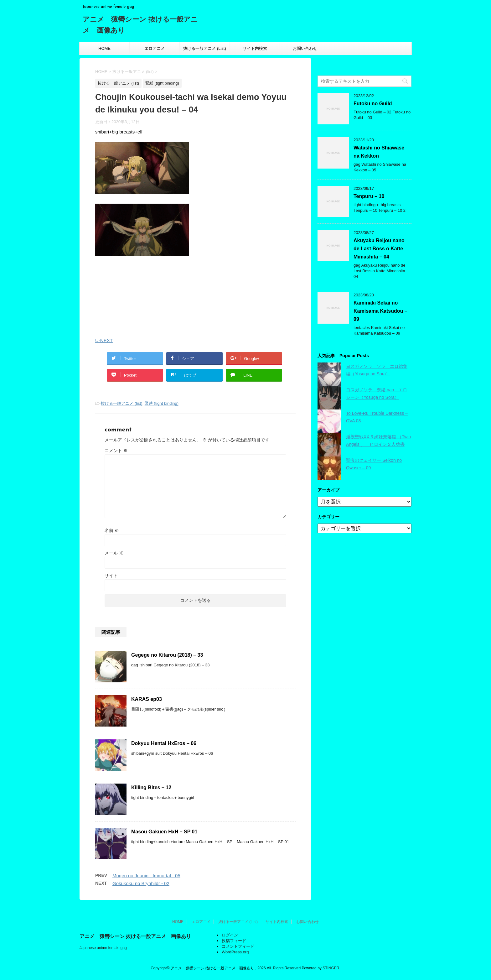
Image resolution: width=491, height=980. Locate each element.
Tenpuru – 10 (369, 196)
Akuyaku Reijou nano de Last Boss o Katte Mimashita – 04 (379, 249)
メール (114, 553)
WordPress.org (235, 952)
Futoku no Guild (373, 104)
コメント (116, 451)
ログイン (230, 935)
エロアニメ (155, 48)
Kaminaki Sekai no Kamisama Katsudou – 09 (380, 311)
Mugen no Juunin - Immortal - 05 (146, 876)
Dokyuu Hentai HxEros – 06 (164, 743)
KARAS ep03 (147, 699)
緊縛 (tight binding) (162, 403)
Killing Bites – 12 (151, 787)
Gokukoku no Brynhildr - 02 (141, 883)
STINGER (331, 968)
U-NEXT (104, 340)
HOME (104, 48)
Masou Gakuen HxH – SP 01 (164, 832)
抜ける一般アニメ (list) (121, 403)
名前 (112, 530)
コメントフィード (238, 946)
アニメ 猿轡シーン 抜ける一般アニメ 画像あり (135, 936)
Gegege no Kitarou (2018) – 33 (167, 655)
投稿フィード (234, 941)
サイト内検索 (255, 48)
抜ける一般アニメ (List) (205, 48)
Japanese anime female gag (103, 948)
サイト (111, 576)
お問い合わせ (305, 48)
